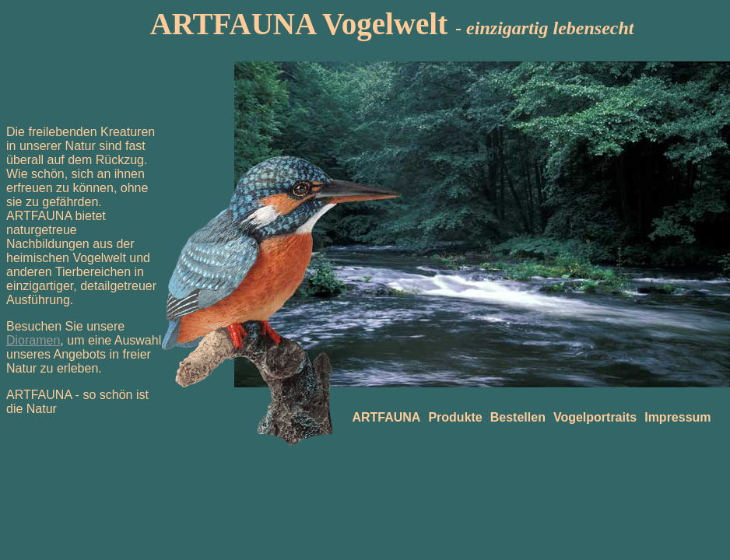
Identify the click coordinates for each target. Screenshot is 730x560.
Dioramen (33, 340)
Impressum (677, 417)
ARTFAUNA (386, 417)
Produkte (455, 417)
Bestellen (518, 417)
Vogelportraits (595, 417)
